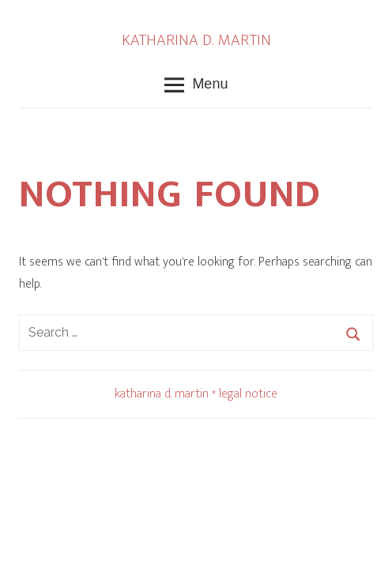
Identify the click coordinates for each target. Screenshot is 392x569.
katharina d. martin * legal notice (196, 394)
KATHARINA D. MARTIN (196, 40)
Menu (196, 85)
